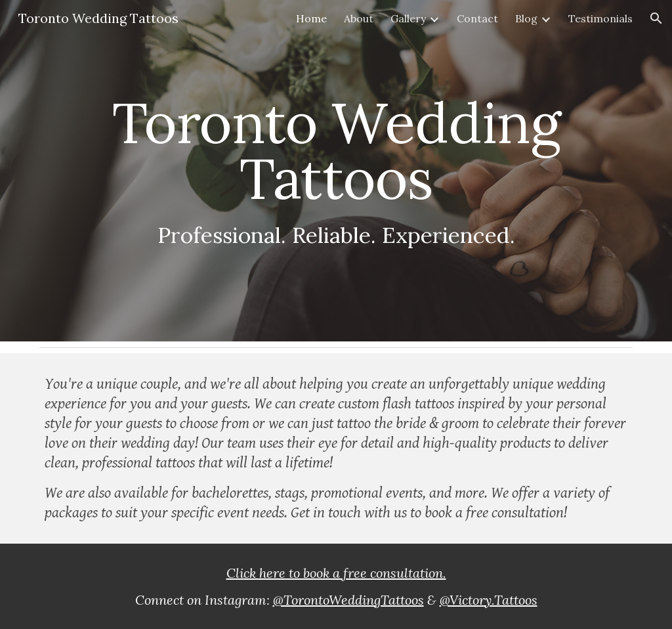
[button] (656, 18)
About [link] (359, 18)
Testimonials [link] (600, 18)
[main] (336, 171)
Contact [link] (477, 18)
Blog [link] (526, 18)
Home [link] (311, 18)
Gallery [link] (408, 18)
